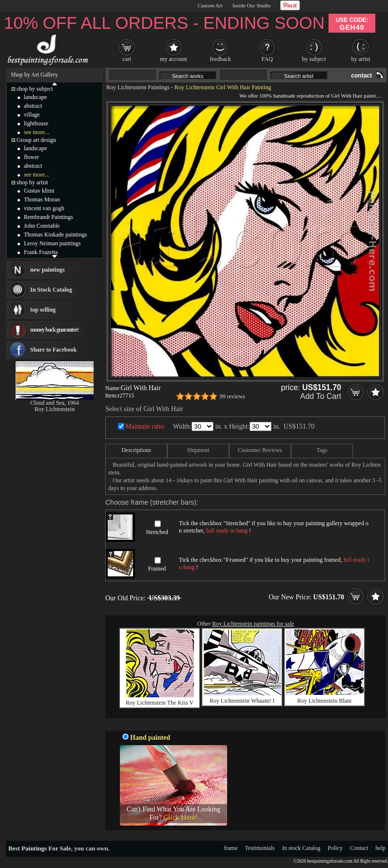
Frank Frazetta (41, 252)
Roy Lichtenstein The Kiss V (160, 703)
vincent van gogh (44, 208)
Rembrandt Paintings (48, 217)
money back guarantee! (54, 330)
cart (127, 59)
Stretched (157, 532)
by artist (361, 59)
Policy (335, 848)
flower (31, 157)
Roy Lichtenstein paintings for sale (253, 624)
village (32, 115)
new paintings (48, 270)
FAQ (267, 59)
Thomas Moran (42, 199)
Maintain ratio (145, 426)
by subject (314, 59)
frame (231, 848)
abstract (33, 106)
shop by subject (35, 89)
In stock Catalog (301, 848)
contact (361, 76)
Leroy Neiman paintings (52, 243)
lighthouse (36, 123)
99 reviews (233, 396)
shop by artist (32, 182)
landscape (35, 97)
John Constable (42, 226)
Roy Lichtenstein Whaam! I (242, 701)
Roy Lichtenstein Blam (324, 701)
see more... (37, 132)
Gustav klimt (39, 191)
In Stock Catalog (51, 290)
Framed (157, 569)
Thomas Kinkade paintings (55, 235)
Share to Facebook (53, 350)
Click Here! (180, 817)
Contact (359, 848)
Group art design (36, 140)
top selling (43, 310)
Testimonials (260, 848)
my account (174, 59)
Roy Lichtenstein (55, 409)
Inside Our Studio (252, 5)
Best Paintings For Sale (40, 848)
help (380, 848)
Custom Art (210, 5)
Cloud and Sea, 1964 (55, 403)
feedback (220, 59)
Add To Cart (321, 396)
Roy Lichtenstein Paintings (138, 87)
